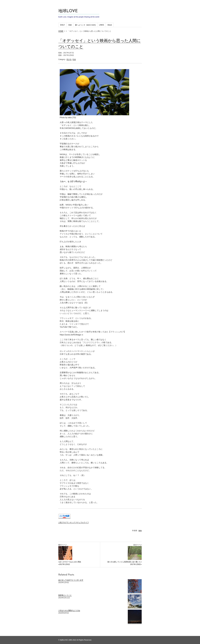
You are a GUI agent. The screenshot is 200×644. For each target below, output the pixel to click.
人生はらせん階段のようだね (69, 610)
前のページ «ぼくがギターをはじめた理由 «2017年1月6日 (70, 555)
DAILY (62, 25)
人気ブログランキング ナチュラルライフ (74, 523)
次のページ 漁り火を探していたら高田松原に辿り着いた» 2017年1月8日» (125, 555)
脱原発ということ (65, 595)
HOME (61, 31)
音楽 (70, 25)
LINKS (102, 25)
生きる (69, 59)
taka (140, 531)
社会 (74, 59)
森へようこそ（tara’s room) (85, 25)
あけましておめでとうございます (71, 580)
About (110, 25)
